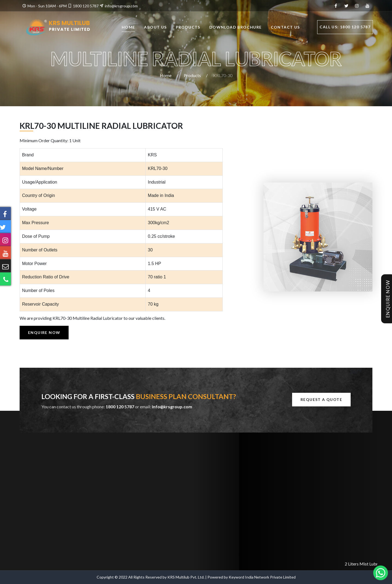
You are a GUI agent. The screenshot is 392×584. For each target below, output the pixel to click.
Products (188, 28)
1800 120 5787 (86, 6)
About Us (155, 28)
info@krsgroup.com (121, 6)
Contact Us (285, 28)
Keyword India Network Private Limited (262, 577)
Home (128, 28)
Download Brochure (236, 28)
